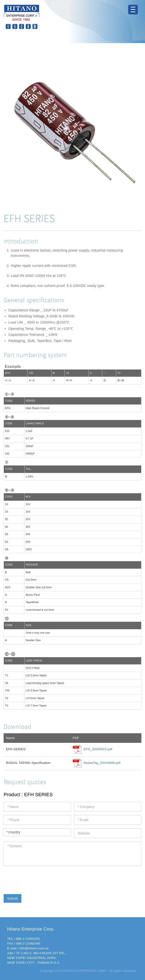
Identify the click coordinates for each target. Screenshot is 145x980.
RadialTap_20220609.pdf (102, 763)
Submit (12, 898)
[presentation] (40, 879)
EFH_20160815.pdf (98, 749)
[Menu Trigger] (133, 10)
